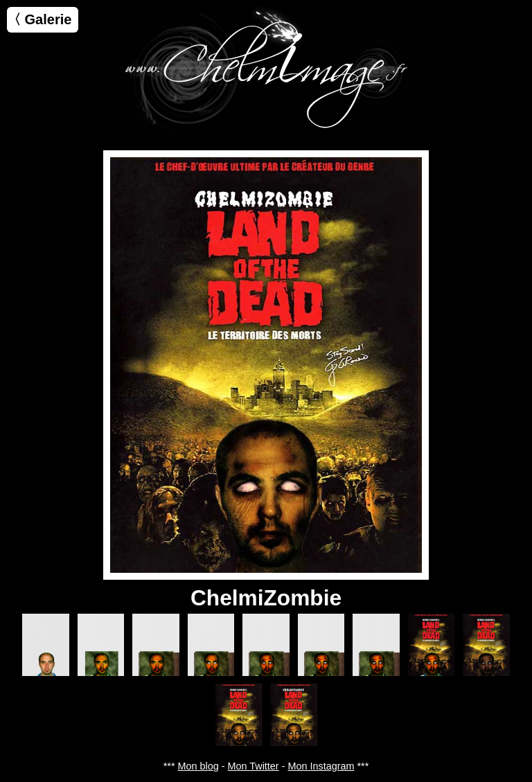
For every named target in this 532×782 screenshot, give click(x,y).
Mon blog (198, 766)
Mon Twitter (254, 766)
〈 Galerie (39, 19)
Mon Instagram (321, 766)
